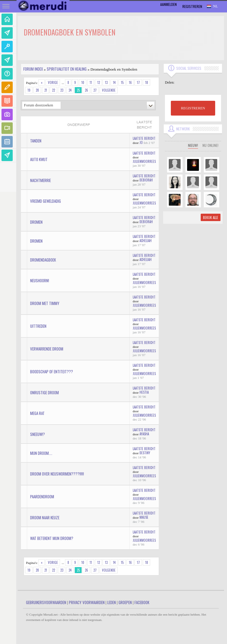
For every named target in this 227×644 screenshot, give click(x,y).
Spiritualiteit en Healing (67, 69)
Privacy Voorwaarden (87, 602)
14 (114, 82)
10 (83, 82)
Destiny (145, 453)
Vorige (53, 82)
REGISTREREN (193, 108)
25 (78, 90)
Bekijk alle (211, 218)
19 (29, 90)
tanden (36, 141)
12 (99, 82)
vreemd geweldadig (46, 201)
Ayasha (144, 434)
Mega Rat (37, 413)
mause (144, 517)
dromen (36, 222)
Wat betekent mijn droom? (52, 538)
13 (106, 82)
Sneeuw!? (38, 434)
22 (53, 90)
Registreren (192, 6)
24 (70, 90)
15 (122, 82)
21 (46, 90)
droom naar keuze (45, 518)
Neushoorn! (40, 280)
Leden (112, 602)
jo (141, 142)
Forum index (33, 69)
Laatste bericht (144, 138)
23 (62, 90)
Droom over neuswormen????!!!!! (57, 474)
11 (91, 82)
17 (138, 82)
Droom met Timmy (45, 303)
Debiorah (146, 180)
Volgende (109, 90)
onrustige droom (44, 392)
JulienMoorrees (144, 161)
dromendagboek (43, 260)
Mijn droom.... (41, 453)
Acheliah (146, 241)
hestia (144, 392)
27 (95, 90)
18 (147, 82)
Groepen (125, 602)
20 (37, 90)
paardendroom (42, 497)
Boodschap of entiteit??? (52, 372)
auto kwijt (39, 159)
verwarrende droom (47, 349)
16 (130, 82)
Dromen (36, 241)
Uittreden (38, 326)
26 (86, 90)
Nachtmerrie (40, 180)
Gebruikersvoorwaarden (46, 602)
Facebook (142, 602)
